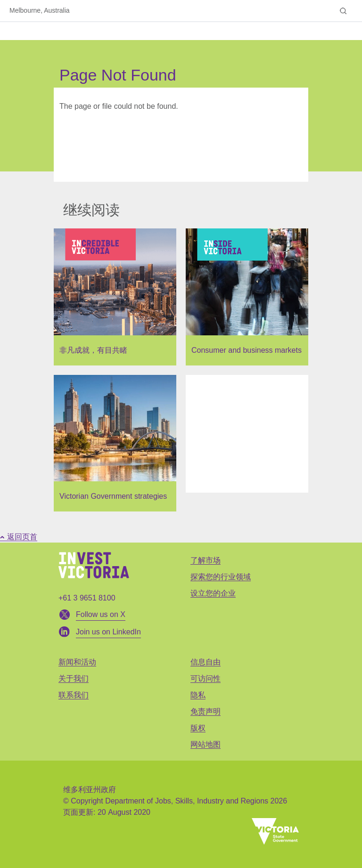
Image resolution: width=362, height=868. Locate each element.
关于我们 (74, 678)
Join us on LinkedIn (108, 632)
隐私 (198, 695)
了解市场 (206, 560)
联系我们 (74, 695)
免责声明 (206, 711)
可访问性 (206, 678)
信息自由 (206, 662)
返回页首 (19, 537)
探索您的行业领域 (221, 577)
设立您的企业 (213, 593)
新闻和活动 (77, 662)
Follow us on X (101, 614)
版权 (198, 728)
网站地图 (206, 744)
